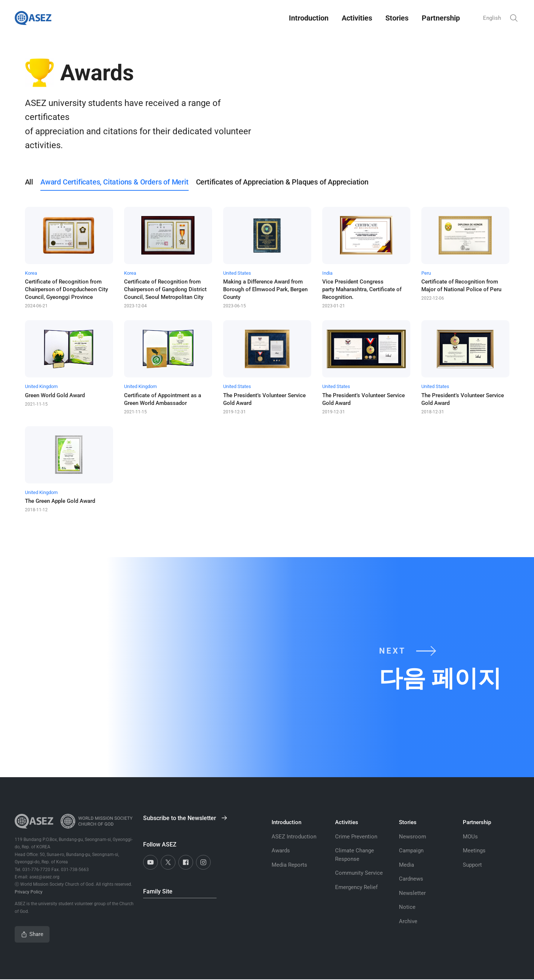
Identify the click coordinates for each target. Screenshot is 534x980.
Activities (355, 18)
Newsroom (413, 837)
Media (406, 865)
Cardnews (411, 879)
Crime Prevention (356, 837)
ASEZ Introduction (294, 837)
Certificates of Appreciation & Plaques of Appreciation (282, 182)
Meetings (474, 851)
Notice (407, 907)
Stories (395, 18)
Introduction (307, 18)
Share (32, 935)
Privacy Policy (29, 892)
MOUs (470, 837)
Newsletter (412, 893)
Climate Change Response (355, 855)
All (29, 182)
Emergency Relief (356, 887)
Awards (281, 851)
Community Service (359, 873)
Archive (408, 921)
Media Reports (289, 865)
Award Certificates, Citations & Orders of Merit (115, 182)
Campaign (411, 851)
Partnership (439, 18)
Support (472, 865)
